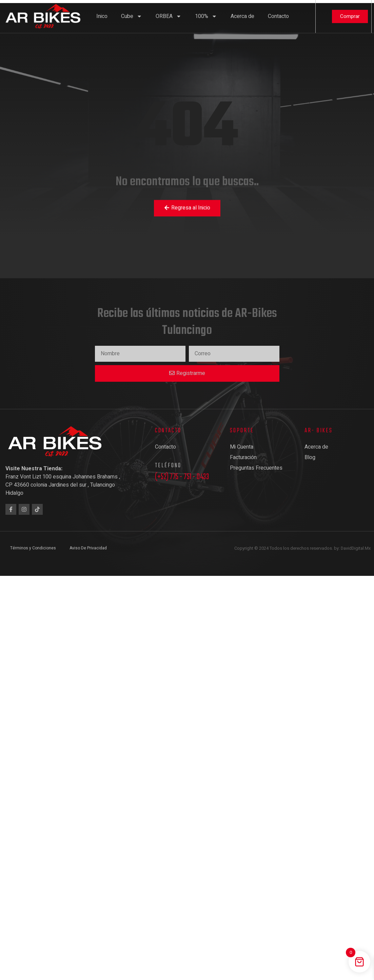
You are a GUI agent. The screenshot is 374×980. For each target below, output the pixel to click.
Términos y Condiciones (33, 548)
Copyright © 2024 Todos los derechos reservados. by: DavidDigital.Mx (302, 548)
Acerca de (242, 16)
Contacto (278, 16)
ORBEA (169, 16)
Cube (132, 16)
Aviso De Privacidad (88, 548)
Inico (102, 16)
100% (206, 16)
